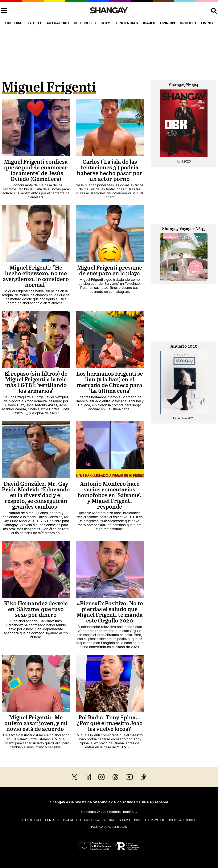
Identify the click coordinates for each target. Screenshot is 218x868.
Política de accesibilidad (109, 827)
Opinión (167, 23)
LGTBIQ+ (34, 23)
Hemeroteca (72, 820)
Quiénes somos (32, 820)
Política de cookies (183, 820)
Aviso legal (92, 820)
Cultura (13, 23)
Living (207, 23)
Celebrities (85, 23)
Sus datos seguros (117, 820)
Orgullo (188, 23)
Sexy (105, 23)
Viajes (149, 23)
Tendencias (126, 23)
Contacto (53, 820)
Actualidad (58, 23)
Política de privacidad (150, 820)
